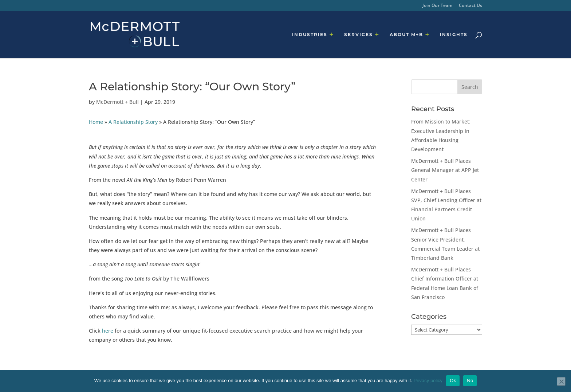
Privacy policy (428, 381)
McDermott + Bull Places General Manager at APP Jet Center (445, 170)
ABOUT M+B (406, 35)
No (470, 381)
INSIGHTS (454, 35)
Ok (453, 381)
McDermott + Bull (117, 102)
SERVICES (359, 35)
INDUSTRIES (310, 35)
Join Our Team (437, 6)
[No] (561, 381)
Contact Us (470, 6)
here (107, 331)
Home (96, 122)
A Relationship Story (133, 122)
